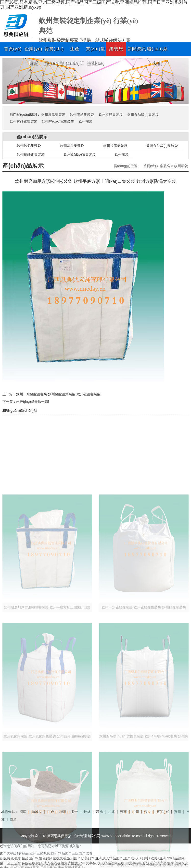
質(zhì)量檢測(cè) (95, 51)
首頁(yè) (13, 49)
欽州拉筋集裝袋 (111, 114)
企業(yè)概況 (33, 51)
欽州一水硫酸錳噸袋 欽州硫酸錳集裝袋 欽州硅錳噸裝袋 (58, 394)
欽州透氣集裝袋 (53, 114)
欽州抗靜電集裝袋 (24, 121)
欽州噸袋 (86, 121)
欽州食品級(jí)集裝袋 (143, 114)
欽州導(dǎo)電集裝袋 (58, 121)
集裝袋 (116, 49)
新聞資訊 (137, 49)
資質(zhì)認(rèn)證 (54, 51)
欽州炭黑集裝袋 (82, 114)
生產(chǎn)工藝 (75, 51)
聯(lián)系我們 (157, 51)
